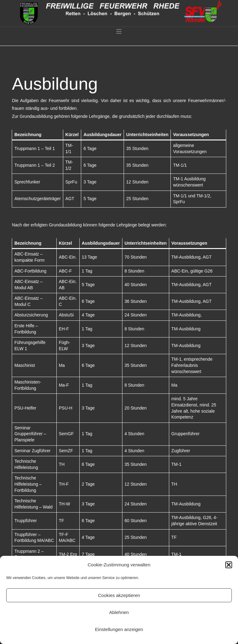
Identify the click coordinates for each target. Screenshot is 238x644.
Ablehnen (119, 612)
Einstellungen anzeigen (119, 629)
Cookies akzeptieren (119, 595)
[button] (229, 565)
